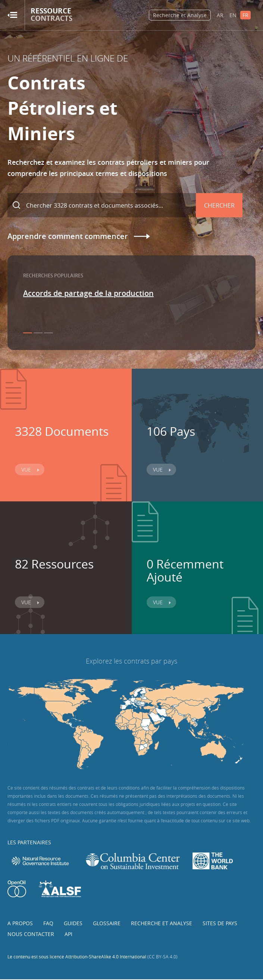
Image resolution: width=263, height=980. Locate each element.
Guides (73, 923)
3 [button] (48, 333)
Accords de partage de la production (88, 293)
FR (245, 15)
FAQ (48, 923)
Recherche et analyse (162, 923)
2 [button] (38, 333)
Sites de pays (220, 923)
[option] (131, 293)
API (68, 934)
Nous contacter (31, 934)
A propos (20, 923)
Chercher (219, 205)
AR (220, 15)
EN (233, 15)
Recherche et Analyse (180, 15)
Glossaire (107, 923)
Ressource (51, 15)
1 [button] (28, 333)
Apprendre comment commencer (68, 236)
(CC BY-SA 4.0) (162, 957)
